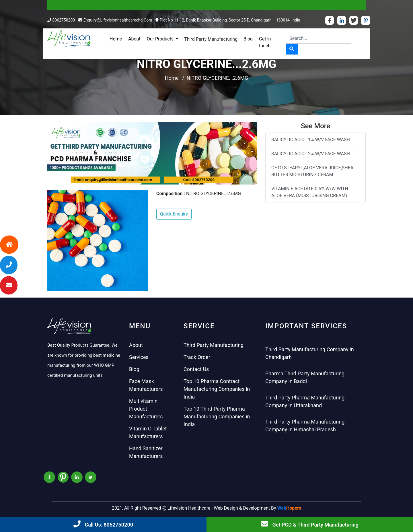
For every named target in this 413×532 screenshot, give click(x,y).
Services (139, 357)
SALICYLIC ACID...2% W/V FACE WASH (311, 154)
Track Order (197, 357)
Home (116, 39)
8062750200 (64, 20)
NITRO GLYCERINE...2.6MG (218, 78)
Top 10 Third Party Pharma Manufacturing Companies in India (217, 417)
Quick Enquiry (174, 214)
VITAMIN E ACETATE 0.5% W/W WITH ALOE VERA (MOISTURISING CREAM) (310, 192)
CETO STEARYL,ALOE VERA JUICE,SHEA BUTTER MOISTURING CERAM (312, 171)
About (134, 39)
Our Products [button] (161, 39)
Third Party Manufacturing (211, 39)
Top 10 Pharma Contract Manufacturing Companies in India (217, 389)
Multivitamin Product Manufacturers (146, 409)
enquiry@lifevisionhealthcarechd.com (118, 20)
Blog (248, 39)
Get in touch (265, 42)
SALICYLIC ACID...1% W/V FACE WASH (311, 140)
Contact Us (196, 369)
